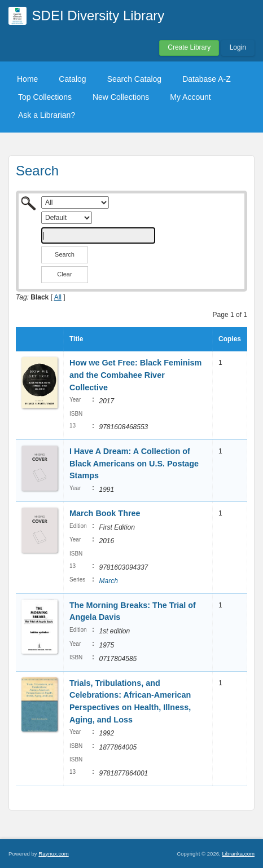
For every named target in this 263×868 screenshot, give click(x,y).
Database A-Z (207, 79)
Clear (64, 274)
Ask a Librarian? (47, 115)
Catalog (72, 79)
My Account (190, 97)
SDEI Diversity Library (98, 16)
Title (76, 339)
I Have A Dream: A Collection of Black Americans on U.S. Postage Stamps (134, 463)
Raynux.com (53, 854)
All (58, 297)
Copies (230, 339)
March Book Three (105, 513)
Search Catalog (135, 79)
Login (238, 47)
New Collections (121, 97)
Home (27, 79)
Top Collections (45, 97)
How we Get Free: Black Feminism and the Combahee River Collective (135, 375)
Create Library (189, 47)
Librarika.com (238, 854)
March (108, 581)
